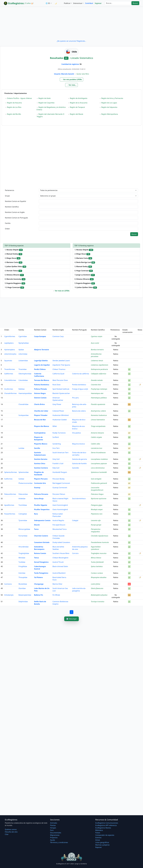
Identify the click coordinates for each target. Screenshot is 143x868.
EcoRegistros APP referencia (106, 825)
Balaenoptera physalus (99, 595)
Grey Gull (56, 459)
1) (14, 250)
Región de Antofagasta (79, 98)
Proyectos (54, 838)
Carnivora (8, 584)
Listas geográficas (102, 842)
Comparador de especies (105, 835)
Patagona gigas (97, 505)
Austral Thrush (58, 562)
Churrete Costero (41, 536)
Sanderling (57, 444)
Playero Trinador (41, 415)
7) (85, 275)
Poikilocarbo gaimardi (99, 483)
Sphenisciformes (11, 472)
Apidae (21, 350)
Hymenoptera (9, 350)
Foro (52, 830)
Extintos (98, 838)
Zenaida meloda (97, 380)
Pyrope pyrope (96, 525)
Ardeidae (22, 499)
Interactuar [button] (78, 3)
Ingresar (98, 3)
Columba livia (96, 385)
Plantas (53, 825)
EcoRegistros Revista (103, 828)
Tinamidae (23, 369)
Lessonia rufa (96, 520)
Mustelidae (23, 584)
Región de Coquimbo (46, 103)
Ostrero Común (40, 398)
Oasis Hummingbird (60, 509)
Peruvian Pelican (59, 494)
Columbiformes (10, 380)
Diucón (37, 525)
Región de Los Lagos (109, 103)
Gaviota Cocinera (41, 468)
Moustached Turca (60, 529)
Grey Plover (57, 404)
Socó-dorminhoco (79, 499)
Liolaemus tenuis (97, 361)
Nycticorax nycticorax (99, 499)
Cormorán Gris (40, 483)
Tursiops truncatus (98, 602)
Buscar (135, 3)
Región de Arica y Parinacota (112, 98)
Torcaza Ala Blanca (42, 380)
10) (14, 287)
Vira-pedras (76, 433)
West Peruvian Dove (60, 380)
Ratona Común (40, 553)
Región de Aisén (45, 98)
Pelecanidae (23, 494)
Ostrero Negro (40, 393)
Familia (8, 223)
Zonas (98, 840)
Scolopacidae (24, 415)
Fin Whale (56, 595)
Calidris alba (95, 444)
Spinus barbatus (97, 566)
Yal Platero (38, 577)
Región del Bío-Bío (14, 114)
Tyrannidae (23, 520)
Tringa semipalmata (98, 426)
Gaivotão (76, 468)
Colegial (75, 520)
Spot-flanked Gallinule (61, 389)
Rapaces (98, 847)
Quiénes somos (11, 829)
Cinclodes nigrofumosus (100, 536)
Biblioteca (99, 830)
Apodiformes (9, 505)
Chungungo (39, 584)
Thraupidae (23, 577)
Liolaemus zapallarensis (100, 365)
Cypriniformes (10, 336)
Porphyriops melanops (99, 389)
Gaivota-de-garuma (80, 459)
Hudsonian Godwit (60, 420)
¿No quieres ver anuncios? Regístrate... (71, 41)
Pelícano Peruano (41, 494)
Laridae (21, 448)
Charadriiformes (10, 393)
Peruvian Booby (59, 479)
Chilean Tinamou (59, 369)
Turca (36, 529)
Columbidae (23, 380)
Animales (54, 823)
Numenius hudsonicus (99, 415)
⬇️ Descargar (71, 619)
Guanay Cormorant (60, 488)
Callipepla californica (99, 374)
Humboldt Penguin (60, 472)
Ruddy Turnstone (59, 433)
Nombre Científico (12, 207)
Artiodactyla (9, 595)
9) (15, 283)
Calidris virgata (96, 437)
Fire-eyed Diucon (59, 525)
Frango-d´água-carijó (80, 389)
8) (15, 279)
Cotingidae (23, 514)
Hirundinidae (24, 547)
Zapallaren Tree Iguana (61, 365)
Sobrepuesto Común (42, 520)
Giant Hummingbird (60, 505)
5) (15, 267)
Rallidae (22, 389)
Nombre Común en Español (15, 201)
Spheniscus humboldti (99, 472)
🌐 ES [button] (48, 3)
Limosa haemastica (98, 420)
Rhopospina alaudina (99, 577)
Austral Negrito (58, 520)
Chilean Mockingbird (60, 558)
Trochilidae (23, 505)
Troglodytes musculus (99, 553)
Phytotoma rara (97, 514)
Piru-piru (75, 398)
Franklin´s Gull (58, 463)
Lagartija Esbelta (41, 361)
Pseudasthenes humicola (100, 542)
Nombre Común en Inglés (15, 212)
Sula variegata (96, 479)
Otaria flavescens (97, 588)
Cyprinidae (23, 336)
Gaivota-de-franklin (79, 463)
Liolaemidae (23, 361)
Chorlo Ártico (39, 404)
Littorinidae (23, 354)
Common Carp (58, 336)
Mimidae (22, 558)
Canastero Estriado (42, 542)
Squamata (8, 361)
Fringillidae (23, 566)
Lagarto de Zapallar (42, 365)
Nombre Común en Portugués (16, 218)
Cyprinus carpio (97, 336)
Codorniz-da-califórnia (81, 374)
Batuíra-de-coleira (79, 411)
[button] (72, 79)
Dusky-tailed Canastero (61, 542)
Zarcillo (37, 448)
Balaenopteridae (25, 595)
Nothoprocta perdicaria (99, 369)
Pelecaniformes (10, 494)
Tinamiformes (10, 369)
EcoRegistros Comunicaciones (107, 823)
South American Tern (60, 453)
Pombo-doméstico (79, 385)
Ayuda (52, 840)
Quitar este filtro (83, 74)
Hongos (53, 828)
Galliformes (9, 374)
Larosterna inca (97, 448)
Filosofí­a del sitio (11, 832)
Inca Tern (56, 448)
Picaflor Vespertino (42, 509)
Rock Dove (56, 385)
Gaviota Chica (40, 463)
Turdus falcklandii (97, 562)
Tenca (36, 558)
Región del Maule (76, 114)
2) (13, 254)
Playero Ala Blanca (42, 426)
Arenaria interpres (97, 433)
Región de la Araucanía (79, 103)
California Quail (58, 374)
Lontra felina (96, 584)
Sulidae (21, 479)
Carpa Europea (40, 336)
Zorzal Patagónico (41, 562)
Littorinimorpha (10, 354)
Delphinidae (23, 602)
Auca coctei (95, 343)
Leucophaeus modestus (99, 459)
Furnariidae (23, 536)
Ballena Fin (38, 595)
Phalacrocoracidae (26, 483)
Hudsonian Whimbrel (61, 415)
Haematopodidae (25, 393)
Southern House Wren (61, 553)
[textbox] (88, 201)
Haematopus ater (97, 393)
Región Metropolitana (110, 114)
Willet (55, 426)
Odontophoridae (25, 374)
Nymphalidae (24, 343)
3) (13, 258)
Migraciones (55, 835)
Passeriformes (10, 514)
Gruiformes (9, 389)
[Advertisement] (71, 23)
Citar (7, 834)
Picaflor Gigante (41, 505)
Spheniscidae (24, 472)
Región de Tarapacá (77, 107)
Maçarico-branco (78, 444)
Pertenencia (10, 190)
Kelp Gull (56, 468)
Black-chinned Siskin (60, 566)
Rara (36, 514)
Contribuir (89, 3)
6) (13, 271)
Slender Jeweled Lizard (61, 361)
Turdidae (22, 562)
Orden (7, 229)
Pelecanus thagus (97, 494)
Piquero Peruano (41, 479)
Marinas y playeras (102, 845)
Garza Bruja (39, 499)
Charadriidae (23, 404)
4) (13, 262)
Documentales (56, 833)
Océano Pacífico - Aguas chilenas (19, 98)
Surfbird (56, 437)
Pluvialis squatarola (98, 404)
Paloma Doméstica (42, 385)
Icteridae (22, 573)
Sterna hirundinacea (98, 453)
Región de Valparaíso (109, 107)
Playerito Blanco (41, 444)
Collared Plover (58, 411)
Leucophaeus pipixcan (99, 463)
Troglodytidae (24, 553)
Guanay (37, 488)
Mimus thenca (96, 558)
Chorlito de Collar (41, 411)
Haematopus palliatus (99, 398)
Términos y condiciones (59, 842)
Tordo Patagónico (41, 573)
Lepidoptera (9, 343)
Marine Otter (57, 584)
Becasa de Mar (40, 420)
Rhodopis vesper (97, 509)
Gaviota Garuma (41, 459)
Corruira (75, 553)
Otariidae (22, 588)
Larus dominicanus (98, 468)
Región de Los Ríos (14, 107)
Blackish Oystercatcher (61, 393)
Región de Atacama (14, 103)
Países (98, 833)
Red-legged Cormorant (61, 483)
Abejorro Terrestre (41, 350)
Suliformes (8, 479)
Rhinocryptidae (24, 529)
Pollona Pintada (40, 389)
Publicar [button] (67, 3)
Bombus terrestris (97, 350)
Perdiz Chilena (40, 369)
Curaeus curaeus (97, 573)
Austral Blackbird (59, 573)
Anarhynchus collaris (98, 411)
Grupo (7, 196)
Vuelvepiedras (40, 433)
